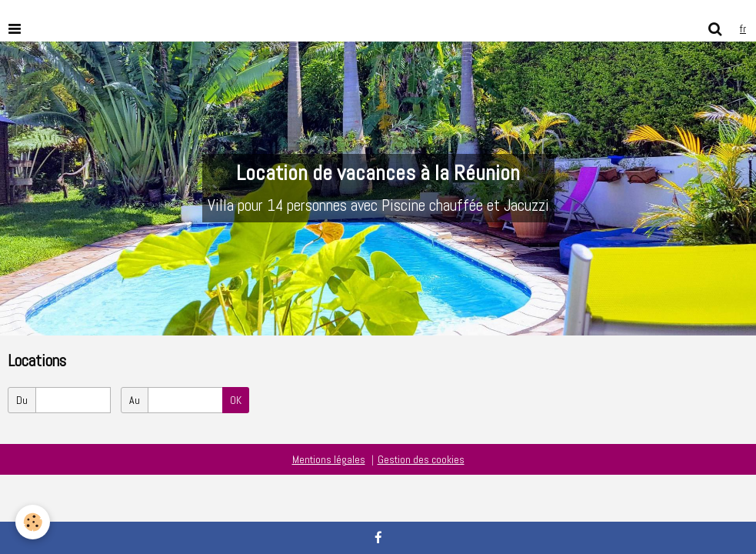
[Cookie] (33, 522)
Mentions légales (329, 459)
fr (743, 28)
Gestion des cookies (421, 459)
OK (236, 400)
